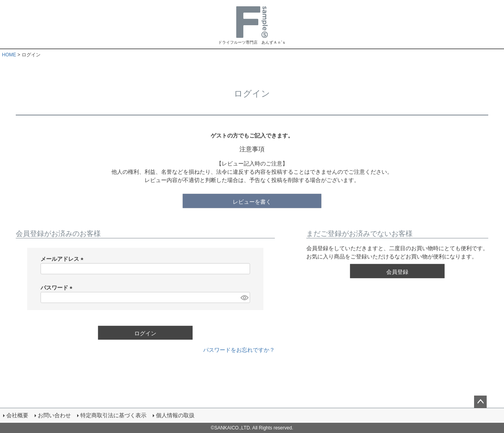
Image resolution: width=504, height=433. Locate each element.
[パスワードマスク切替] (244, 297)
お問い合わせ (54, 415)
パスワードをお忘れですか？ (239, 350)
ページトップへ (480, 402)
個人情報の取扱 (175, 415)
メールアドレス (63, 259)
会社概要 (17, 415)
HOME (9, 55)
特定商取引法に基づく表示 (113, 415)
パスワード (58, 288)
